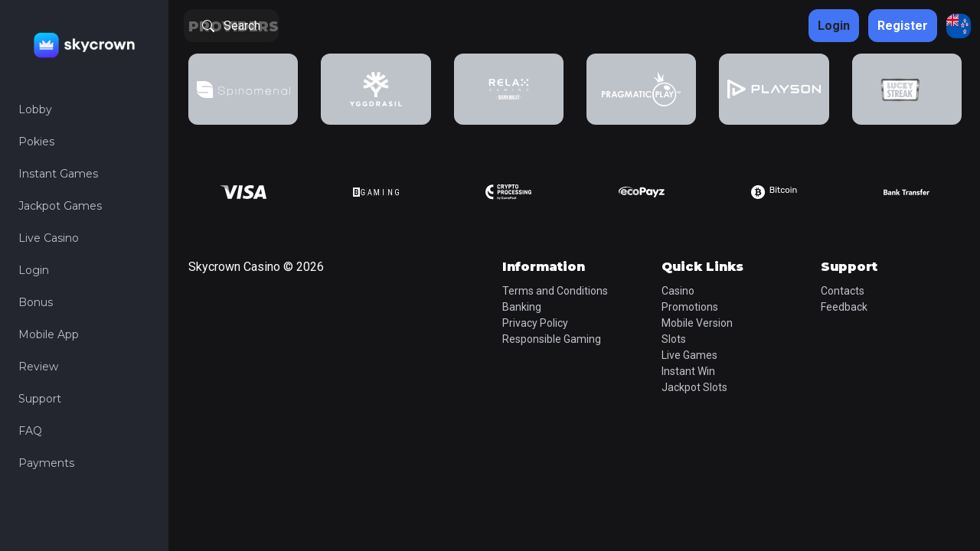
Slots (674, 339)
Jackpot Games (60, 206)
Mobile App (49, 334)
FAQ (30, 431)
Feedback (844, 307)
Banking (522, 307)
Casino (678, 291)
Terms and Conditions (555, 291)
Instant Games (58, 174)
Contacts (843, 291)
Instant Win (688, 371)
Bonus (36, 302)
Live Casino (49, 238)
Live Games (689, 355)
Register (903, 26)
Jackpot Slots (694, 387)
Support (40, 399)
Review (38, 367)
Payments (46, 463)
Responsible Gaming (552, 339)
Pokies (36, 142)
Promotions (690, 307)
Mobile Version (697, 323)
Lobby (35, 109)
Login (34, 270)
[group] (243, 89)
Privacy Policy (535, 323)
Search (231, 26)
